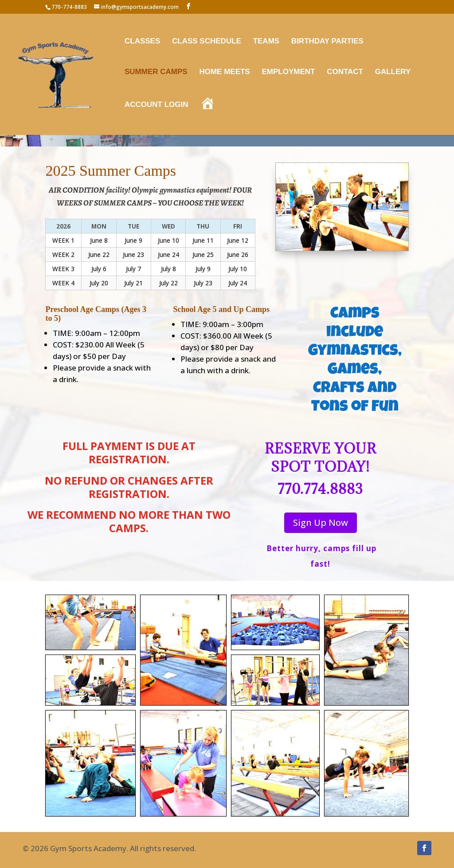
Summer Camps (156, 72)
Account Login (157, 105)
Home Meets (224, 72)
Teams (266, 42)
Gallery (393, 72)
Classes (142, 42)
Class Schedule (207, 42)
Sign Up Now (321, 523)
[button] (90, 622)
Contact (345, 72)
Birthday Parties (327, 42)
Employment (288, 72)
